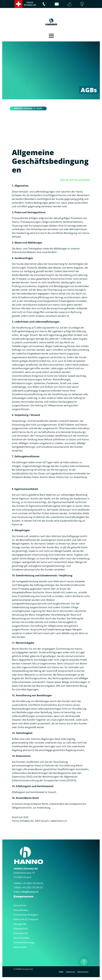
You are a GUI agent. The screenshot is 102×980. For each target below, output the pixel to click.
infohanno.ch (30, 892)
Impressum (70, 972)
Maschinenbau (22, 938)
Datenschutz (83, 972)
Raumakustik (21, 933)
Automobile (20, 947)
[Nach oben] (84, 962)
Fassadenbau (21, 910)
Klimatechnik (21, 929)
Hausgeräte (20, 924)
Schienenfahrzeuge (24, 942)
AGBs (61, 972)
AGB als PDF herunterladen (75, 180)
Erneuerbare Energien (26, 915)
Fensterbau (20, 905)
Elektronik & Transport (26, 919)
